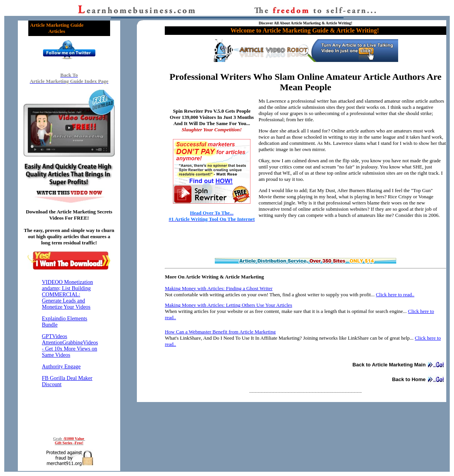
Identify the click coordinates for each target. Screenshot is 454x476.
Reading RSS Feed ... (69, 352)
